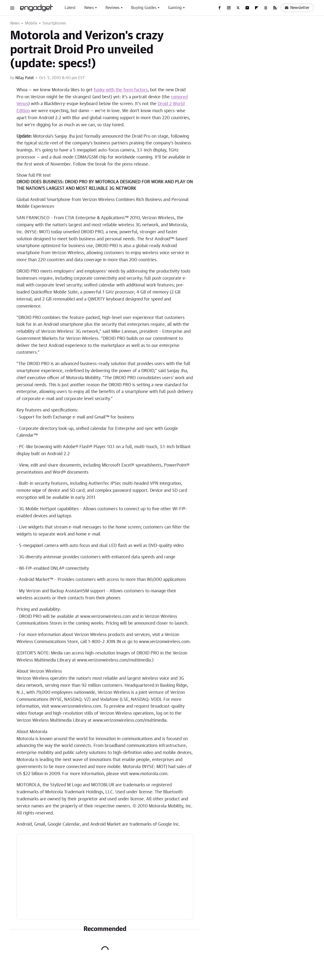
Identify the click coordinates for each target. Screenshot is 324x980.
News (89, 8)
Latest (70, 8)
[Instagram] (229, 8)
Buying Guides (144, 8)
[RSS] (275, 8)
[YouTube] (247, 8)
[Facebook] (220, 8)
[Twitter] (238, 8)
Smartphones (54, 23)
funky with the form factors (121, 90)
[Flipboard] (256, 8)
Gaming (175, 8)
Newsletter (297, 8)
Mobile (31, 23)
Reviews (112, 8)
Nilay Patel (25, 78)
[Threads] (266, 8)
